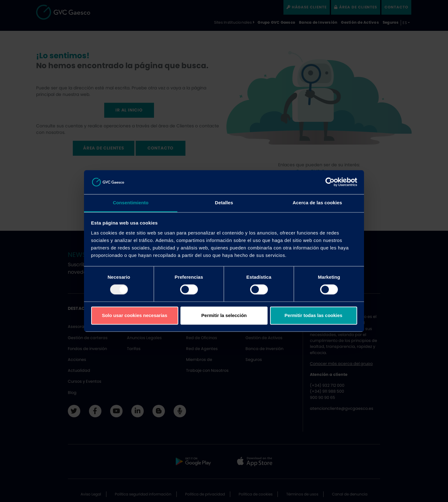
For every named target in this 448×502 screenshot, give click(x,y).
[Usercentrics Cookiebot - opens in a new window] (330, 182)
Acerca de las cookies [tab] (317, 203)
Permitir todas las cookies (314, 315)
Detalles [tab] (224, 203)
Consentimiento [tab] (131, 203)
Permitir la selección (224, 315)
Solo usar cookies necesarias (134, 315)
